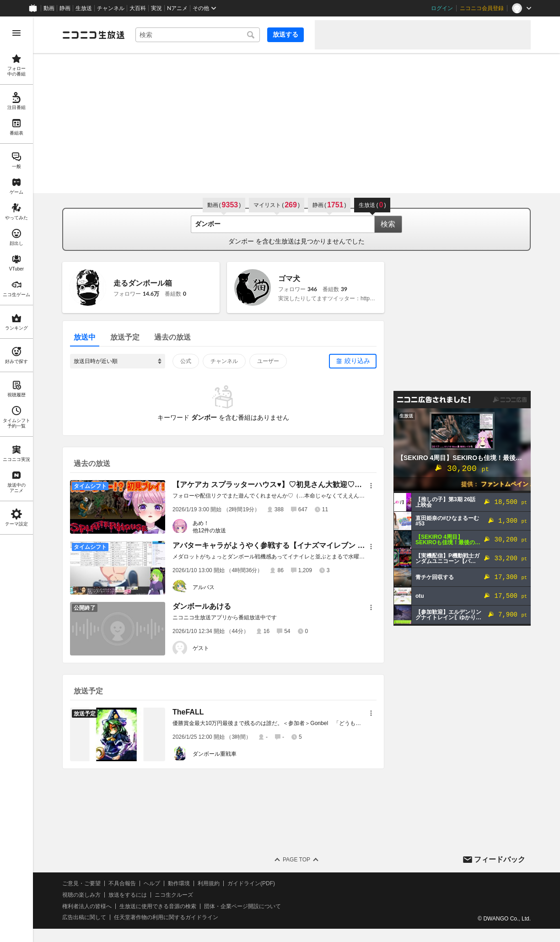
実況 (156, 8)
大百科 (138, 8)
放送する (285, 34)
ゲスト (201, 648)
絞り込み (357, 361)
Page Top (296, 860)
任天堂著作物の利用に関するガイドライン (166, 917)
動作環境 (179, 883)
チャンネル (111, 8)
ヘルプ (152, 883)
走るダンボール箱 (143, 283)
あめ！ (201, 523)
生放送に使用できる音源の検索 (158, 906)
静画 (65, 8)
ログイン (442, 8)
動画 (49, 8)
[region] (16, 479)
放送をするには (128, 895)
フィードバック (500, 859)
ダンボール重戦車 (215, 754)
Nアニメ (177, 8)
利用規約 (209, 883)
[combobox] (198, 35)
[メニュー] (371, 486)
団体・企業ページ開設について (242, 906)
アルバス (204, 587)
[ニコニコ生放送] (93, 35)
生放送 (84, 8)
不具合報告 (122, 883)
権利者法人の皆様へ (87, 906)
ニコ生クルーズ (174, 895)
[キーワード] (198, 35)
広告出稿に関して (84, 917)
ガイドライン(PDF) (251, 883)
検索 (388, 224)
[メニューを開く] (16, 33)
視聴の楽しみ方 (81, 895)
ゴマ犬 (289, 279)
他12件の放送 (209, 531)
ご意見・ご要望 (81, 883)
